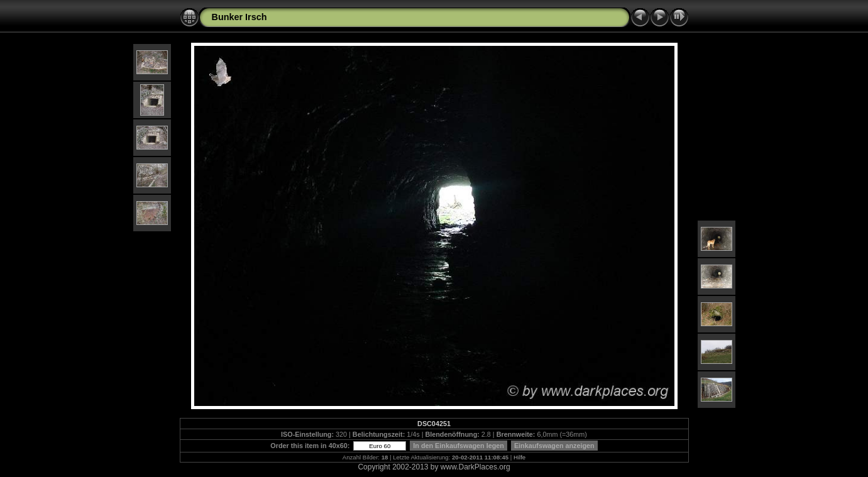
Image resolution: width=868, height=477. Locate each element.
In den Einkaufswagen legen (459, 446)
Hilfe (519, 457)
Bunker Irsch (239, 17)
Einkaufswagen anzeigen (554, 446)
